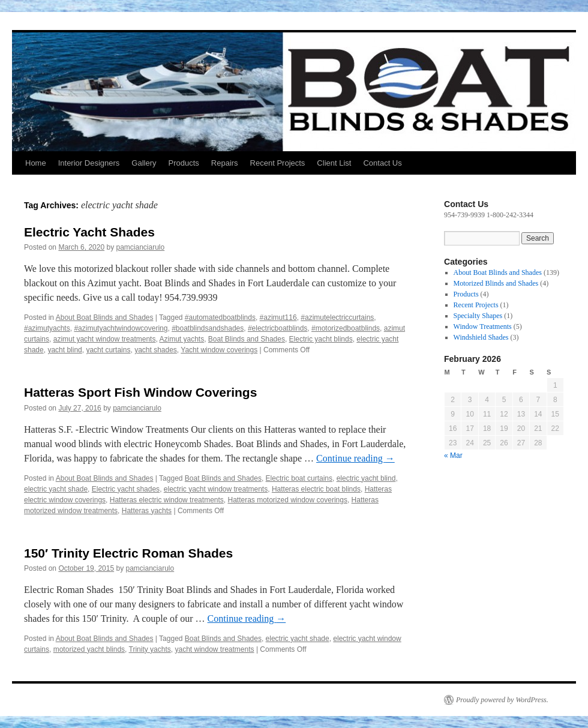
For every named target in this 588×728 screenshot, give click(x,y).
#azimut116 (278, 317)
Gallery (144, 163)
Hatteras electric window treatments (167, 500)
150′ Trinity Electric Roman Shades (128, 553)
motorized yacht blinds (89, 649)
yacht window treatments (214, 649)
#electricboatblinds (277, 328)
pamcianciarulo (140, 247)
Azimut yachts (181, 339)
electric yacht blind (366, 478)
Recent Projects (278, 163)
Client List (334, 163)
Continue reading (355, 458)
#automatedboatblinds (220, 317)
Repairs (225, 163)
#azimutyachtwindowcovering (121, 328)
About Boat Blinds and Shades (105, 317)
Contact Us (382, 163)
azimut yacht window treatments (105, 339)
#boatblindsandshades (208, 328)
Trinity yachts (150, 649)
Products (183, 163)
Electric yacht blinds (321, 339)
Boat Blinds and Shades (247, 339)
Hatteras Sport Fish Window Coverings (140, 392)
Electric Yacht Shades (89, 232)
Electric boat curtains (299, 478)
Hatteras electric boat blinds (316, 489)
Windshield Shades (481, 337)
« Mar (453, 456)
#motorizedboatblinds (346, 328)
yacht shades (156, 350)
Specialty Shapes (478, 316)
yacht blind (64, 350)
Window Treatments (483, 326)
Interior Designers (89, 163)
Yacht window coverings (219, 350)
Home (36, 163)
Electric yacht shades (126, 489)
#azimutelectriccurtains (337, 317)
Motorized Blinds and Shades (496, 283)
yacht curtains (108, 350)
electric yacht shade (56, 489)
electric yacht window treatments (216, 489)
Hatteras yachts (147, 511)
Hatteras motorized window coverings (287, 500)
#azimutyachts (47, 328)
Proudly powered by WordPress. (502, 700)
